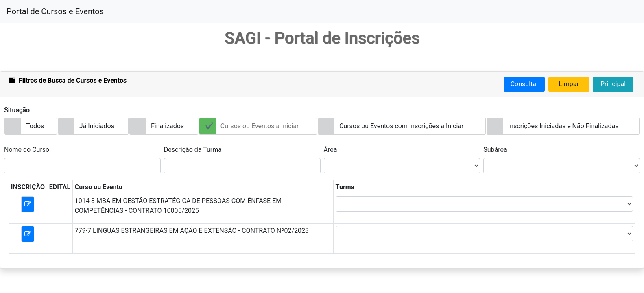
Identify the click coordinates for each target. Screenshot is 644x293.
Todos (35, 126)
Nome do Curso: (27, 150)
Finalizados (167, 126)
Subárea (495, 150)
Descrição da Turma (193, 150)
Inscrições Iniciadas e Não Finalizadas (563, 126)
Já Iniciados (97, 126)
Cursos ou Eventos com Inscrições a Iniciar (401, 126)
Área (331, 150)
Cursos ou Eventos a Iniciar (260, 126)
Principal (613, 84)
